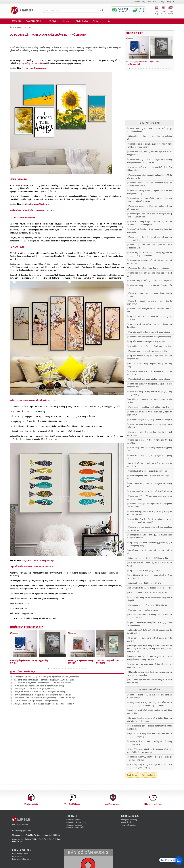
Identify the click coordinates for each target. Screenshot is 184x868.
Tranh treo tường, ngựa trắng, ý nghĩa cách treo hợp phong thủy (149, 441)
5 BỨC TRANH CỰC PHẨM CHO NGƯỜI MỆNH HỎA (148, 593)
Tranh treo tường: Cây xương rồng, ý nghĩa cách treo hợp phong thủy (149, 385)
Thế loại (66, 21)
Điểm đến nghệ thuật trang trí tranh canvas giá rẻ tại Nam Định (149, 639)
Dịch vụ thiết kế (18, 856)
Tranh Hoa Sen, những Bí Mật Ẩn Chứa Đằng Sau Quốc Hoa (149, 310)
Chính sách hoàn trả (74, 820)
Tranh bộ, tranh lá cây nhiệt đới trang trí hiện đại (148, 471)
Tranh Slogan (82, 21)
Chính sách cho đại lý (74, 825)
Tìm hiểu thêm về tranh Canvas (34, 68)
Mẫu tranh (53, 21)
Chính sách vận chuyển (75, 828)
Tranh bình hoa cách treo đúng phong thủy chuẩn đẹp (150, 337)
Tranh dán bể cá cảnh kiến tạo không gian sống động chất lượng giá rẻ (149, 743)
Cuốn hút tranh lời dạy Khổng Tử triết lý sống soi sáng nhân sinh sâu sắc (42, 683)
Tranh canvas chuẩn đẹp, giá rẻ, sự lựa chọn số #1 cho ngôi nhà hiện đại (149, 177)
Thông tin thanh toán (129, 825)
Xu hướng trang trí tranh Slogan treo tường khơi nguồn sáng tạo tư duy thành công (46, 677)
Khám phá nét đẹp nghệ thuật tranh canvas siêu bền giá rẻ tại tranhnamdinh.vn (149, 674)
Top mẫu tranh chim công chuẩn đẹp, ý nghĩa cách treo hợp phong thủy (149, 357)
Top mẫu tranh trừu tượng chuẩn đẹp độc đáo (147, 341)
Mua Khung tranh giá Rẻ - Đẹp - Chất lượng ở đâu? (149, 558)
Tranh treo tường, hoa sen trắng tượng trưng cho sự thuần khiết (149, 426)
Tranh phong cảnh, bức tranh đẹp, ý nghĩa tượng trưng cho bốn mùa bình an (149, 536)
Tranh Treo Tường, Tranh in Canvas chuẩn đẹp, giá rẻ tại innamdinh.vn (149, 169)
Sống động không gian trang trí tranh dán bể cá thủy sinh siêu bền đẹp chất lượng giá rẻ (149, 751)
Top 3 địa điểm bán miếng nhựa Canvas (145, 571)
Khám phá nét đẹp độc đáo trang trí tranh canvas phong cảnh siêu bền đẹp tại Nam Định (149, 658)
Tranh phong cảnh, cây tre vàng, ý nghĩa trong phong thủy (149, 449)
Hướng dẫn (170, 2)
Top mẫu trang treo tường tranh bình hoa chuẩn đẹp (150, 332)
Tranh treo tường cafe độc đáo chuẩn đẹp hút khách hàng (149, 274)
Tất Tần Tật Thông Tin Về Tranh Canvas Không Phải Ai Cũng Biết (149, 599)
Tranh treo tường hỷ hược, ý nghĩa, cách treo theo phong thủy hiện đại (149, 192)
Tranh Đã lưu (164, 10)
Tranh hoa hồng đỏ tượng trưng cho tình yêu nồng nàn (151, 420)
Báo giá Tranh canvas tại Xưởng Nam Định (38, 561)
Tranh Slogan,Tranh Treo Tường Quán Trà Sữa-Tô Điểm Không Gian (149, 246)
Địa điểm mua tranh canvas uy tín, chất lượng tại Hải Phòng (149, 564)
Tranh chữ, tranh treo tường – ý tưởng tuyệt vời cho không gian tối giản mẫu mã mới (149, 254)
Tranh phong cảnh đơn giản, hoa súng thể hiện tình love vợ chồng (149, 434)
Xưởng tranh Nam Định (34, 63)
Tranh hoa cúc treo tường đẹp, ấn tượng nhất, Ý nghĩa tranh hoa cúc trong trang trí (149, 145)
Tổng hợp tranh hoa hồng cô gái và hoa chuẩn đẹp (149, 407)
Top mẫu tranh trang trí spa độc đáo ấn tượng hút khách (36, 701)
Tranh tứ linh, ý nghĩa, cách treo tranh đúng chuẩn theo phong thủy (149, 231)
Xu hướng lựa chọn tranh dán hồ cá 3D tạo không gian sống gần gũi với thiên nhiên (149, 720)
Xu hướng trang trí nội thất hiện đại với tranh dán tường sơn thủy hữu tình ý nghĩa (149, 766)
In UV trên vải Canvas (20, 854)
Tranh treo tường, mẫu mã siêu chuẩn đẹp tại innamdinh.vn (149, 303)
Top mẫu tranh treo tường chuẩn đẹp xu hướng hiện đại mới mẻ (149, 326)
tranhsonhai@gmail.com (21, 831)
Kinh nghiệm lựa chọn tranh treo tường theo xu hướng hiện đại (149, 138)
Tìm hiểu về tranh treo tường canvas (144, 610)
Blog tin (18, 28)
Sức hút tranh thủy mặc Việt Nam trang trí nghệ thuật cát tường (39, 686)
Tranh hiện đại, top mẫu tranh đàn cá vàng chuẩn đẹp (150, 346)
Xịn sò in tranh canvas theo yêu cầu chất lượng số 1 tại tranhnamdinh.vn (149, 624)
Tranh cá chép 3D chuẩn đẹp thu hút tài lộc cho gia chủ (151, 281)
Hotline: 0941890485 (20, 825)
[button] (48, 668)
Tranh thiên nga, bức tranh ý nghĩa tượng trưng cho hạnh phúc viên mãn (149, 513)
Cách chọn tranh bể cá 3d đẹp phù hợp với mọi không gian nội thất (149, 712)
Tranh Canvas (152, 2)
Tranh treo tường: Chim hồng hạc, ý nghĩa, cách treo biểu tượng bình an (149, 208)
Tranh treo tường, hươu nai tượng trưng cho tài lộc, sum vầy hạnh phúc (149, 497)
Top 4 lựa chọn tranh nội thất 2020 (35, 204)
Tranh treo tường (139, 2)
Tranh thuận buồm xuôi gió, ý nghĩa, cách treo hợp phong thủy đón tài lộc (42, 695)
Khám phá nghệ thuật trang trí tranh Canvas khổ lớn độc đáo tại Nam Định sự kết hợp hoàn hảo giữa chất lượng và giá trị (149, 649)
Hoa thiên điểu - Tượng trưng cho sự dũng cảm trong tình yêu (149, 365)
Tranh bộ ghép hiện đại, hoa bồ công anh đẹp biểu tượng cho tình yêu (149, 239)
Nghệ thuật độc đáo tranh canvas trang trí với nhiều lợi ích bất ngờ (149, 681)
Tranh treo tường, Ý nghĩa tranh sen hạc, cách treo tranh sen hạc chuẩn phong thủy (149, 223)
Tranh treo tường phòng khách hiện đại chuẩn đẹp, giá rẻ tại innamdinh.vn (149, 130)
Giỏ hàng (157, 10)
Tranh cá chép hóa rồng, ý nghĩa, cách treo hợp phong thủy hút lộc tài (149, 529)
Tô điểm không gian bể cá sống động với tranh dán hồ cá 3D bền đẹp (149, 727)
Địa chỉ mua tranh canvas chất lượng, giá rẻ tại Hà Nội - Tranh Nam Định (149, 577)
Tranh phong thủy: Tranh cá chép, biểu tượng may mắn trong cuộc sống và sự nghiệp (149, 200)
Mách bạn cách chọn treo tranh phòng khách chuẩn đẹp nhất (149, 485)
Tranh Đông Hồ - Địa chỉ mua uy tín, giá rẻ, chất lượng (34, 689)
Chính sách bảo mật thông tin (78, 822)
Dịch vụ (162, 2)
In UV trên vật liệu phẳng (22, 859)
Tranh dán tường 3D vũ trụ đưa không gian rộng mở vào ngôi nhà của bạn (149, 696)
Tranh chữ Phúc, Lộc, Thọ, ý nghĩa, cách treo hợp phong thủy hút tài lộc (149, 505)
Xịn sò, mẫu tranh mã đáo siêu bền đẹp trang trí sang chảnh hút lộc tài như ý (44, 704)
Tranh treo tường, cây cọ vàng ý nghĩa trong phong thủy (149, 457)
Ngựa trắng (43, 660)
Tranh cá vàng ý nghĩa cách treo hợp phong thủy (148, 351)
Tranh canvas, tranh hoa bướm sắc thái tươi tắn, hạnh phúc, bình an (149, 262)
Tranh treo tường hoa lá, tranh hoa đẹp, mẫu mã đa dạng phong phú (149, 153)
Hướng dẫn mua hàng (129, 820)
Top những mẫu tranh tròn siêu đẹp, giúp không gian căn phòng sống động (149, 544)
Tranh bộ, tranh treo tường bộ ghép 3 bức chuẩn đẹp (150, 379)
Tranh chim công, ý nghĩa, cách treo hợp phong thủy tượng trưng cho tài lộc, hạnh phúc (149, 521)
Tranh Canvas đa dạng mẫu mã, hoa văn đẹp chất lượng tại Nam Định (149, 666)
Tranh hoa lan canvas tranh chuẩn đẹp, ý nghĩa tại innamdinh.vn (149, 413)
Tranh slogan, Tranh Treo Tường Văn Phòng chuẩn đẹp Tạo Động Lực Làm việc (44, 698)
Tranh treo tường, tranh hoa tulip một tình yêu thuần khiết (149, 287)
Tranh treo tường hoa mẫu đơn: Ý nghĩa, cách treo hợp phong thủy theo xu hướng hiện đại (149, 161)
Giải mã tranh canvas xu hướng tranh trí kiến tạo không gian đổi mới (149, 616)
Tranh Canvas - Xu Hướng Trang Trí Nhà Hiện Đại (148, 605)
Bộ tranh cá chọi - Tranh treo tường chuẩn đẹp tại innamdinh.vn (149, 465)
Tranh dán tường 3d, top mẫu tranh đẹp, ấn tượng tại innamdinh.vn (149, 373)
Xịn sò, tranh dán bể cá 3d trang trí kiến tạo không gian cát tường (39, 692)
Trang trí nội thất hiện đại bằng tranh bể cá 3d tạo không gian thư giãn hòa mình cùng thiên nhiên (149, 704)
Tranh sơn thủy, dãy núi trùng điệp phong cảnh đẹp (149, 268)
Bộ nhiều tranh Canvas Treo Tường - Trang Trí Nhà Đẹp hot (149, 401)
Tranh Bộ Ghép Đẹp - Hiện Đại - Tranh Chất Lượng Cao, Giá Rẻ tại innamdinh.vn (149, 184)
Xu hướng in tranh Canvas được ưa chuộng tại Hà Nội (150, 588)
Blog (108, 21)
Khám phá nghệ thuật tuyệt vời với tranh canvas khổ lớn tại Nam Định (149, 632)
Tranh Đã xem (171, 10)
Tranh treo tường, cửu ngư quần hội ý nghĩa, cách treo (150, 491)
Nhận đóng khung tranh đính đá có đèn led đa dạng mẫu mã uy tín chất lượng (44, 680)
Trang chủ (16, 21)
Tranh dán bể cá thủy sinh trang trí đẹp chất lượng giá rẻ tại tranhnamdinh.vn (149, 758)
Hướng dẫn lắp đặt (128, 822)
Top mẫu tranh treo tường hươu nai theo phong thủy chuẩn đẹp (149, 318)
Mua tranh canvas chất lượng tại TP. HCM (145, 583)
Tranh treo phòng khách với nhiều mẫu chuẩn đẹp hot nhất (149, 477)
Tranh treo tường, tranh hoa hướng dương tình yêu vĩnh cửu (149, 295)
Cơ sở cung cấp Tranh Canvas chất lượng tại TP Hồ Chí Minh (149, 552)
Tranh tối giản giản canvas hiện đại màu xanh (136, 63)
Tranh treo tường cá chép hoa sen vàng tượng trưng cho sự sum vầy (149, 393)
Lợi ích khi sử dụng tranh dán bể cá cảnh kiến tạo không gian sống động (149, 735)
